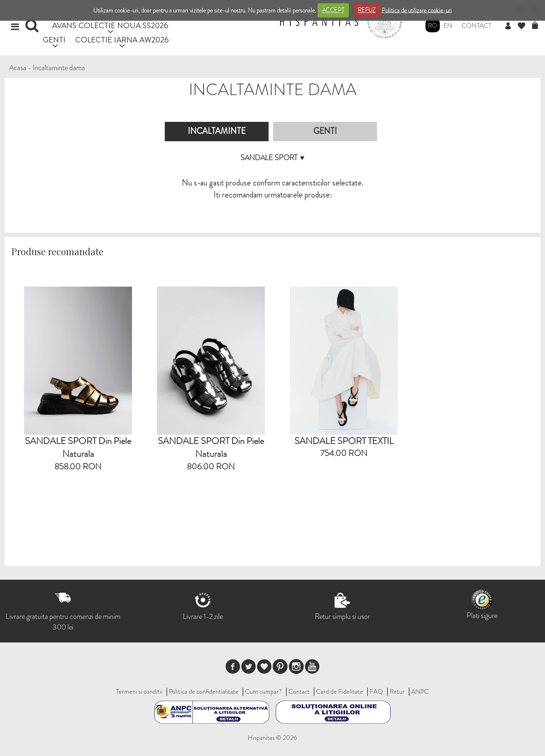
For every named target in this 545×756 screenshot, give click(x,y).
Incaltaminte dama (59, 68)
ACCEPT (333, 10)
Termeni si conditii (139, 691)
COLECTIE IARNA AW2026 (122, 39)
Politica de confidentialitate (204, 691)
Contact (476, 25)
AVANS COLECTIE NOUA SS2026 (110, 25)
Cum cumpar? (264, 691)
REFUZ (367, 10)
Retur (397, 691)
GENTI (54, 39)
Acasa (18, 68)
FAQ (376, 691)
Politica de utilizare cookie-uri (417, 10)
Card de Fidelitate (340, 691)
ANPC (420, 691)
